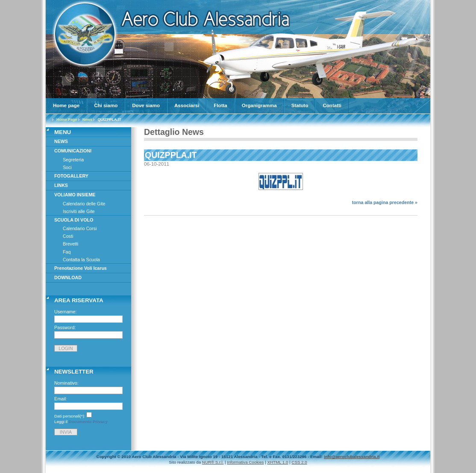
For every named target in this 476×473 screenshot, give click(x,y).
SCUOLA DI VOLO (74, 220)
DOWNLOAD (68, 277)
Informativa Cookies (245, 462)
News (87, 120)
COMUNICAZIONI (73, 151)
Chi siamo (106, 105)
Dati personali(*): (70, 416)
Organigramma (259, 105)
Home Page (67, 120)
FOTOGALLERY (71, 176)
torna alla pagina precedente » (385, 202)
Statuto (300, 105)
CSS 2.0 (299, 462)
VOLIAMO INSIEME (75, 195)
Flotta (220, 105)
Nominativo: (66, 383)
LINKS (61, 185)
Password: (65, 327)
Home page (66, 105)
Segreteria (73, 160)
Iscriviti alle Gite (79, 211)
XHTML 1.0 (278, 462)
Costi (68, 236)
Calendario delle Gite (84, 204)
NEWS (61, 141)
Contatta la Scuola (81, 260)
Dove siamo (146, 105)
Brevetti (71, 244)
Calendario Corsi (80, 228)
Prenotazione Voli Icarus (81, 268)
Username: (66, 312)
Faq (67, 252)
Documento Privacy (88, 422)
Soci (67, 167)
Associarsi (187, 105)
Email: (61, 399)
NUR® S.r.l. (213, 462)
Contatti (332, 105)
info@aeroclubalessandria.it (352, 457)
